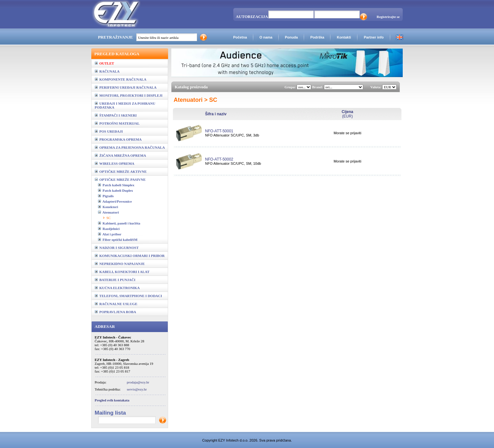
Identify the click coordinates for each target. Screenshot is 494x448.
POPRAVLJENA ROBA (116, 312)
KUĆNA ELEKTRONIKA (117, 288)
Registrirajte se (388, 17)
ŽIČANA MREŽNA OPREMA (121, 155)
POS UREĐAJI (109, 131)
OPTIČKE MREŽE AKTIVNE (121, 171)
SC (108, 218)
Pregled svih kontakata (112, 400)
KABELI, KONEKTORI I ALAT (122, 272)
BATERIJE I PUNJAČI (115, 280)
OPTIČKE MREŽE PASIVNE (120, 180)
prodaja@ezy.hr (138, 382)
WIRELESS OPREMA (115, 163)
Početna (240, 37)
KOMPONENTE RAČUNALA (121, 79)
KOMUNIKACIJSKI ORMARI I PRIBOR (130, 256)
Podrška (317, 37)
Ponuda (291, 37)
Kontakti (344, 37)
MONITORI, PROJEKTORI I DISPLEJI (129, 95)
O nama (266, 37)
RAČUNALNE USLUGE (116, 304)
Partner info (374, 37)
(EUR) (347, 114)
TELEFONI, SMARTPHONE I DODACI (129, 296)
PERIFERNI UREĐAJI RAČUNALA (126, 87)
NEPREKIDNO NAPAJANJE (120, 264)
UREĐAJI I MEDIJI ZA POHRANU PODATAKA (125, 105)
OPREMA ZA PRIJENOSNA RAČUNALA (130, 147)
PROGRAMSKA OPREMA (118, 139)
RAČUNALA (107, 71)
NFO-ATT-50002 (219, 159)
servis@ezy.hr (137, 389)
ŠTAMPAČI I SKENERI (116, 115)
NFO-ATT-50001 (219, 131)
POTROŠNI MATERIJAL (117, 123)
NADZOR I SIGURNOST (117, 248)
